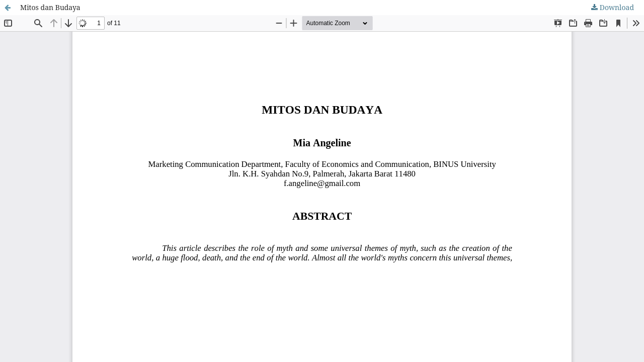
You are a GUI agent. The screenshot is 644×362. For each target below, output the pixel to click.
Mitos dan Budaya (50, 7)
